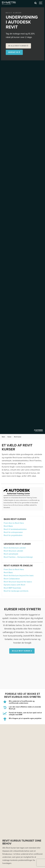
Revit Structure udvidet (13, 551)
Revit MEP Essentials (12, 588)
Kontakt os (13, 52)
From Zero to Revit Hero (14, 523)
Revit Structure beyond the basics (18, 582)
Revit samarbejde (11, 554)
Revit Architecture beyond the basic (19, 576)
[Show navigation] (41, 3)
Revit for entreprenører (13, 532)
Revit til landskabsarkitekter (15, 529)
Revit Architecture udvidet (15, 548)
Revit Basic (8, 573)
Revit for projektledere (13, 535)
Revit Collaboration (12, 579)
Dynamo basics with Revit (14, 585)
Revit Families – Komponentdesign (18, 557)
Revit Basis (8, 526)
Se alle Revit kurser (17, 46)
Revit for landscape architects (16, 591)
